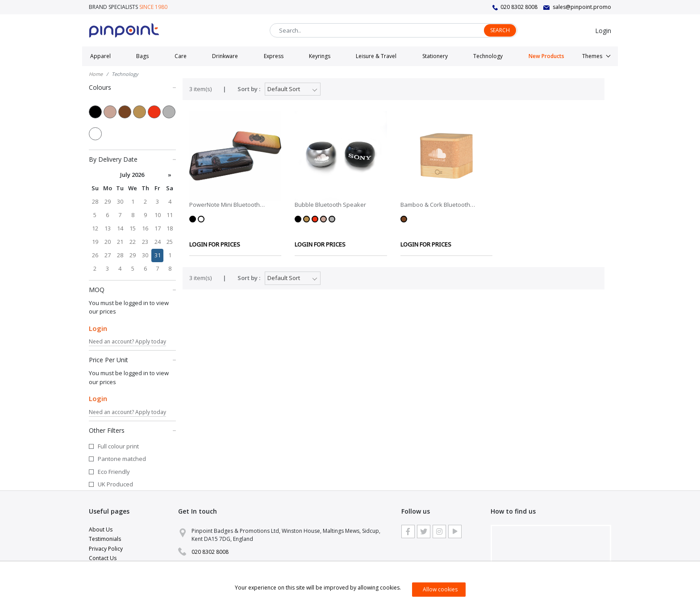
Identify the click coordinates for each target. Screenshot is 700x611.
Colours (132, 87)
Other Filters (132, 430)
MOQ (132, 289)
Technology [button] (488, 56)
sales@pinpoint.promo (582, 7)
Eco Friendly (114, 472)
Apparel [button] (100, 56)
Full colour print (118, 446)
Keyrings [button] (320, 56)
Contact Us (103, 558)
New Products (546, 56)
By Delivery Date (132, 159)
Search (500, 30)
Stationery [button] (435, 56)
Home (96, 74)
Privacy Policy (106, 549)
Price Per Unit (132, 360)
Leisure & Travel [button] (376, 56)
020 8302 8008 (519, 7)
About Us (101, 529)
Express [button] (274, 56)
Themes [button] (592, 56)
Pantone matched (122, 459)
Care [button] (181, 56)
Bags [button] (142, 56)
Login (603, 31)
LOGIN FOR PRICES (215, 244)
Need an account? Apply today (127, 341)
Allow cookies (440, 589)
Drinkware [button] (225, 56)
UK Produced (115, 484)
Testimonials (105, 539)
